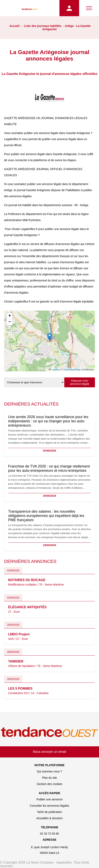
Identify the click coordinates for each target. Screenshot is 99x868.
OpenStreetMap (72, 370)
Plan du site (49, 778)
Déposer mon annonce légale (80, 382)
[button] (50, 337)
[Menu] (89, 8)
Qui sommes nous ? (50, 771)
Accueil (14, 26)
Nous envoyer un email (49, 752)
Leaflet (54, 370)
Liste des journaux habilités (43, 26)
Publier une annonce (49, 799)
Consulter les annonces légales (50, 806)
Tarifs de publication (49, 812)
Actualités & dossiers (49, 818)
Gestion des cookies (49, 784)
